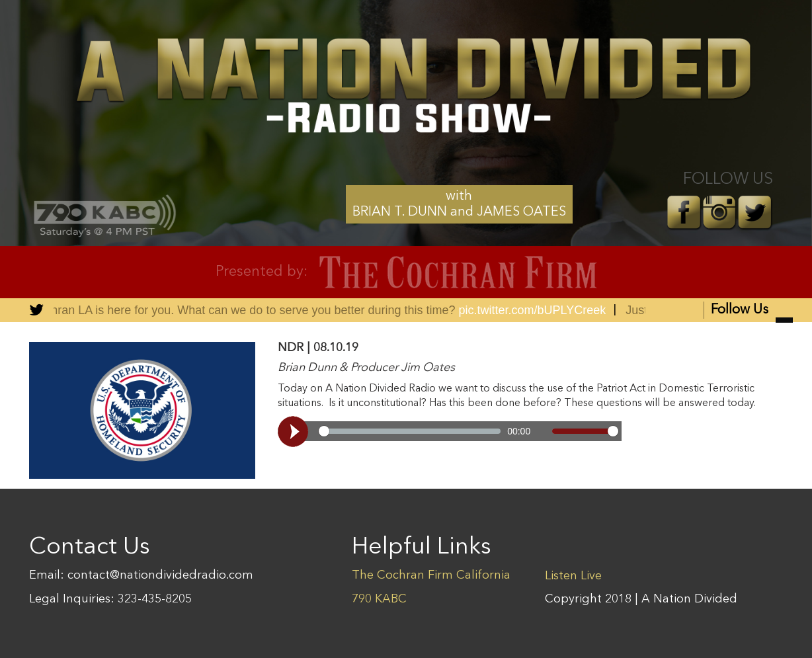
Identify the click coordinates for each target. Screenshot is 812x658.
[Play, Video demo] (295, 432)
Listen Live (573, 576)
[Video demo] (450, 431)
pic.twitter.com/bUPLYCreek (534, 310)
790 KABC (379, 599)
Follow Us (752, 311)
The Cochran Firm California (431, 575)
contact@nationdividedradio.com (160, 575)
